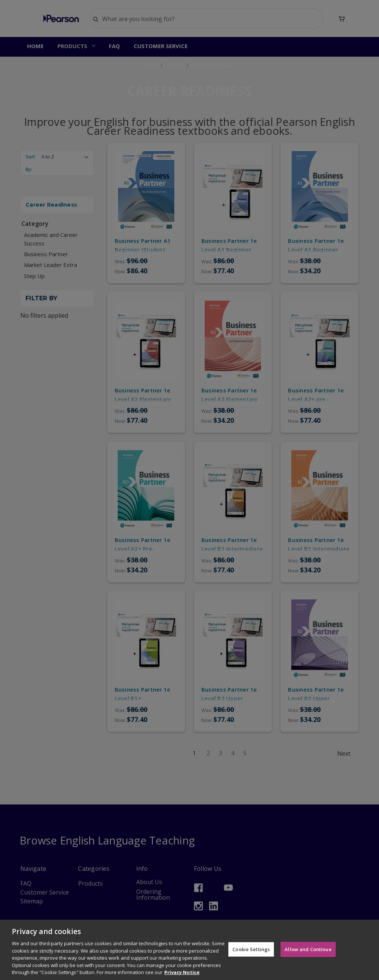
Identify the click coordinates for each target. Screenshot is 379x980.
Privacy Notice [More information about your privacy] (182, 972)
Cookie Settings (251, 949)
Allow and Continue (308, 949)
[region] (189, 950)
